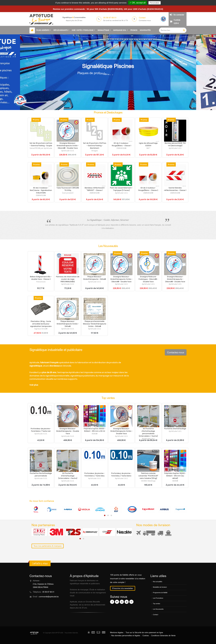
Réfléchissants (61, 30)
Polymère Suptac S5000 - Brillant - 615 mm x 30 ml (95, 430)
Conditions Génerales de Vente (163, 636)
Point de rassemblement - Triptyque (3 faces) (121, 189)
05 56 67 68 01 (48, 592)
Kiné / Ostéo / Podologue (83, 30)
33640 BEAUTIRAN (40, 587)
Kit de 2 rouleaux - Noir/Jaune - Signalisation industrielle (41, 190)
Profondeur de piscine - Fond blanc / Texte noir (41, 430)
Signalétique (103, 30)
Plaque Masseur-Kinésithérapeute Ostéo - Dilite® (68, 324)
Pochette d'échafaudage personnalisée (41, 475)
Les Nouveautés (158, 609)
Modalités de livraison (160, 587)
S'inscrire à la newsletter (123, 588)
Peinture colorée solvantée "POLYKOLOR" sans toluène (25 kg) (148, 476)
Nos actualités (158, 582)
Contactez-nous (176, 352)
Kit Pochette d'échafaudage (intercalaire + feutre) (68, 476)
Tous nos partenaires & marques (48, 546)
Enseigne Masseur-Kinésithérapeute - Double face (68, 431)
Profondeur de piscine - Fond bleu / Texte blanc (121, 475)
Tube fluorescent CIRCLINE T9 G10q (68, 189)
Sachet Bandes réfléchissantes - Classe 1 (175, 189)
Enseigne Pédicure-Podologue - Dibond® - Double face (148, 279)
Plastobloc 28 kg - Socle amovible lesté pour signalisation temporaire (41, 324)
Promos (134, 30)
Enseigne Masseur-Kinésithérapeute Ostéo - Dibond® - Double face (68, 146)
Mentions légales (117, 633)
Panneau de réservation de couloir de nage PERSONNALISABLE (68, 279)
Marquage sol (120, 30)
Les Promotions (158, 598)
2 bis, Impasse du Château (43, 584)
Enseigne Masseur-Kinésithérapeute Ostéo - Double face (121, 431)
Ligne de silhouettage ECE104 (148, 144)
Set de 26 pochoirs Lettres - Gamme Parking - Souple (41, 144)
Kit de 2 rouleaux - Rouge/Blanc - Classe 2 (148, 189)
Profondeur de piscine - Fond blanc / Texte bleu (95, 475)
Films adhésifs (43, 30)
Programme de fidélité (160, 593)
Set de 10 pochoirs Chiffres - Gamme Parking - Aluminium (95, 146)
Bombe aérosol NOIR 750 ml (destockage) (175, 144)
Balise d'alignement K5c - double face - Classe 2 (41, 278)
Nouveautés (145, 30)
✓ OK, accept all (138, 3)
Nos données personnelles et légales (126, 636)
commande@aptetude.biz (49, 597)
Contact (156, 615)
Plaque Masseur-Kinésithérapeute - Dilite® (95, 278)
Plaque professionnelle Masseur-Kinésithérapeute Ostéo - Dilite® (95, 324)
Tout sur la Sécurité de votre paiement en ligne (144, 633)
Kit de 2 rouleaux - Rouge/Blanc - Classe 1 (121, 144)
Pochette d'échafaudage (175, 429)
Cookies (146, 636)
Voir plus (34, 385)
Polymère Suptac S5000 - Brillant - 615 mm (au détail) (175, 476)
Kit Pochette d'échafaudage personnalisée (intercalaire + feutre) (148, 432)
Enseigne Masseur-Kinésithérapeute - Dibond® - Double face (175, 279)
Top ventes (156, 604)
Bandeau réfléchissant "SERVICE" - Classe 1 (95, 189)
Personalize (155, 3)
